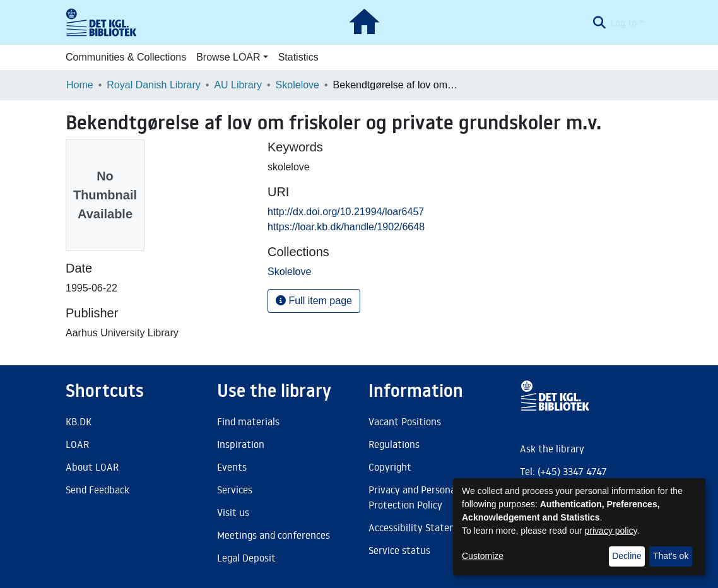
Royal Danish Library (154, 85)
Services (235, 490)
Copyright (390, 467)
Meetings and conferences (274, 535)
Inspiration (241, 444)
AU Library (238, 85)
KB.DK (79, 421)
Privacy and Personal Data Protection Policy (425, 497)
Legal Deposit (246, 558)
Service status (399, 550)
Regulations (394, 444)
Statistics (298, 57)
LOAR (77, 444)
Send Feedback (97, 490)
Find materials (248, 421)
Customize (483, 556)
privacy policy (611, 531)
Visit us (233, 512)
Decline (627, 556)
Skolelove (297, 85)
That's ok (671, 556)
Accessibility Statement (421, 527)
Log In (624, 23)
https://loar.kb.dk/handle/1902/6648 (346, 227)
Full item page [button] (314, 301)
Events (232, 467)
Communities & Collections (126, 57)
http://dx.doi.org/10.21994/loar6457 (346, 212)
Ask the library (552, 449)
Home (80, 85)
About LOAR (92, 467)
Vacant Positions (405, 421)
